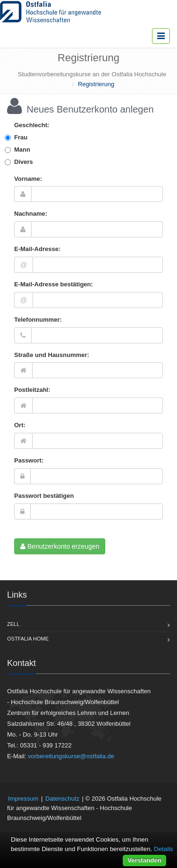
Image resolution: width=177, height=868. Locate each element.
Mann (22, 150)
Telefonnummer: (38, 320)
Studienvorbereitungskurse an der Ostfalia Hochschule (92, 74)
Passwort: (29, 460)
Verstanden (144, 860)
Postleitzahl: (32, 390)
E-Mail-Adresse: (37, 249)
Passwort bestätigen (44, 496)
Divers (24, 162)
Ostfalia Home (28, 639)
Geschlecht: (32, 125)
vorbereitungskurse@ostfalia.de (71, 756)
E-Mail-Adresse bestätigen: (54, 284)
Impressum (23, 799)
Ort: (20, 425)
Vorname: (28, 179)
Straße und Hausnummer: (52, 355)
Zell (13, 624)
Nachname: (31, 214)
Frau (21, 137)
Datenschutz (62, 799)
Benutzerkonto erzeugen (60, 546)
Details (164, 849)
